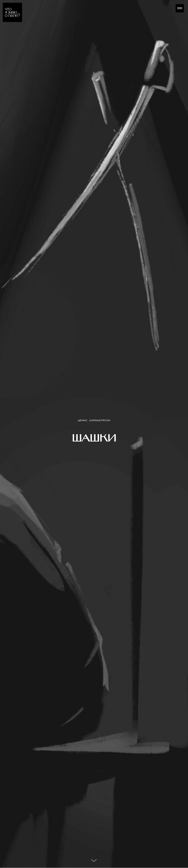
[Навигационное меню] (180, 8)
